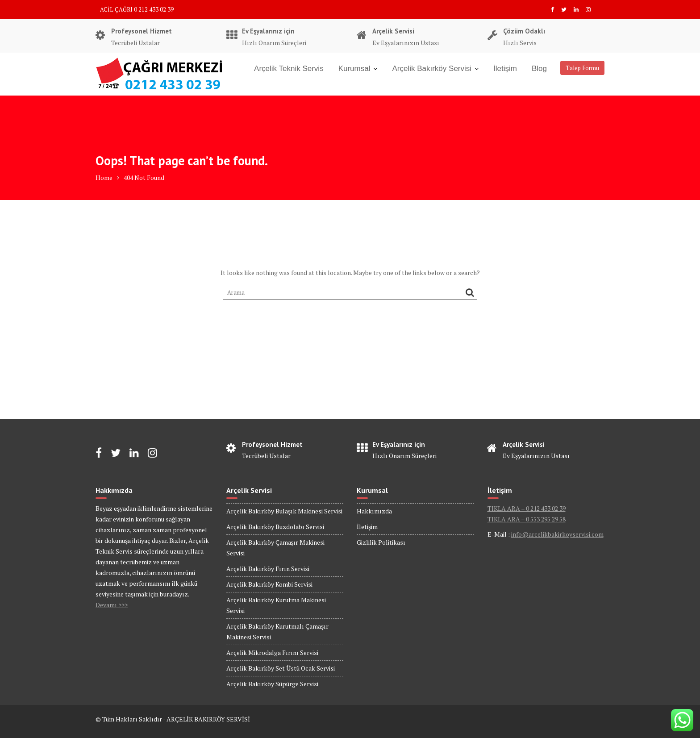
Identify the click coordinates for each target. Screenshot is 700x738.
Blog (539, 69)
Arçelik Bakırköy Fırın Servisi (268, 569)
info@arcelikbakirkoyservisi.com (557, 534)
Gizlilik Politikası (381, 542)
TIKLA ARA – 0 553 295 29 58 (527, 519)
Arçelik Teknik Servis (289, 69)
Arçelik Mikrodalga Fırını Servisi (272, 653)
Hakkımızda (374, 511)
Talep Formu (582, 68)
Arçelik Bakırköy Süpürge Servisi (272, 684)
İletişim (505, 69)
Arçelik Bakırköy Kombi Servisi (269, 584)
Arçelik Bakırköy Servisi (432, 69)
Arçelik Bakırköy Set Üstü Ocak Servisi (281, 668)
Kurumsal (354, 69)
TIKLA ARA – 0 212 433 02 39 (527, 508)
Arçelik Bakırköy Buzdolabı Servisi (275, 527)
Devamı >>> (112, 605)
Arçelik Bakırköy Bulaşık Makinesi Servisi (284, 511)
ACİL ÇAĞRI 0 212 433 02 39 (137, 9)
